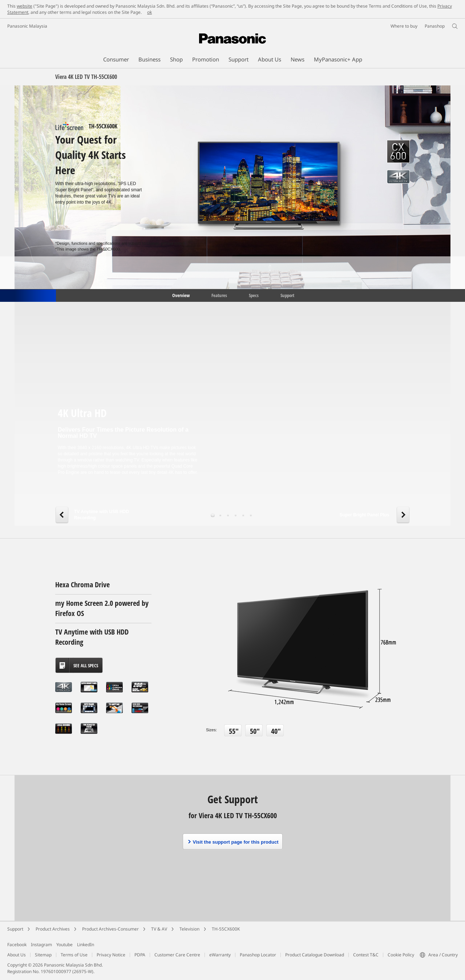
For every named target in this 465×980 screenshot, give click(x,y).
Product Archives (53, 929)
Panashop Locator (258, 955)
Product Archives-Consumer (110, 929)
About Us (17, 955)
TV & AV (159, 929)
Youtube (64, 945)
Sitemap (43, 955)
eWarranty (220, 955)
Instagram (41, 945)
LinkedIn (86, 945)
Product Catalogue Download (315, 955)
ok (149, 12)
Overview (180, 295)
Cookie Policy (401, 955)
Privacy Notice (111, 955)
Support (287, 295)
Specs (254, 295)
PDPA (140, 955)
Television (189, 929)
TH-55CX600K (226, 929)
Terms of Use (74, 955)
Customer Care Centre (177, 955)
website (25, 6)
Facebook (17, 945)
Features (219, 295)
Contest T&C (366, 955)
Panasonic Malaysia (27, 26)
